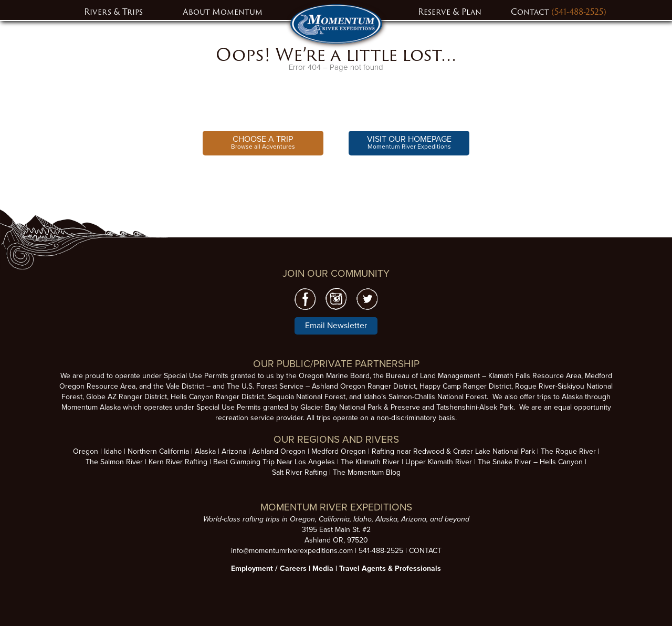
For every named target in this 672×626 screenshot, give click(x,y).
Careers (293, 568)
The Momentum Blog (367, 472)
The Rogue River (568, 451)
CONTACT (425, 551)
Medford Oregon (339, 451)
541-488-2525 (381, 551)
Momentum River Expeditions (409, 142)
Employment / (255, 568)
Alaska (205, 451)
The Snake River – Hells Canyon (530, 462)
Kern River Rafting (178, 462)
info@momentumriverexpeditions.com (292, 551)
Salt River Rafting (300, 472)
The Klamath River (370, 462)
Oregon (86, 451)
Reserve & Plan (450, 12)
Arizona (234, 451)
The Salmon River (114, 462)
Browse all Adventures (263, 142)
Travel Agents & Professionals (390, 568)
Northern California (158, 451)
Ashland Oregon (279, 451)
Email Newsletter (336, 326)
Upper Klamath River (439, 462)
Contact (531, 12)
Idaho (113, 451)
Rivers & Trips (113, 12)
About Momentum (223, 12)
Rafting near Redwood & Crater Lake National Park (453, 451)
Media (323, 568)
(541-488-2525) (579, 12)
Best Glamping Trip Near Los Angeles (274, 462)
